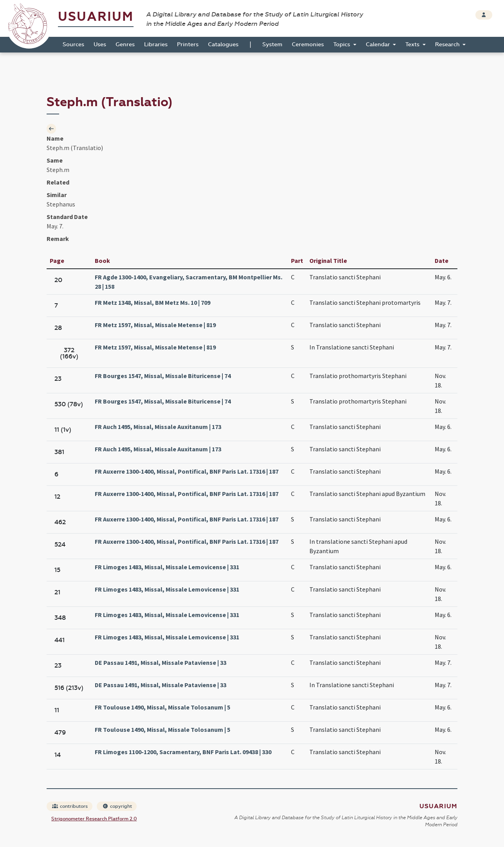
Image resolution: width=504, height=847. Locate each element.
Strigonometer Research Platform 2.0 (94, 819)
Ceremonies (308, 44)
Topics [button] (342, 44)
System (272, 44)
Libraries (156, 44)
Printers (188, 44)
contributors (70, 806)
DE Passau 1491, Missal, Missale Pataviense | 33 (161, 662)
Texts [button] (413, 44)
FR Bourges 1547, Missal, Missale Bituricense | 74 (163, 376)
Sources (73, 44)
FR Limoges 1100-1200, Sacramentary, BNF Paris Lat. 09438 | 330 (183, 752)
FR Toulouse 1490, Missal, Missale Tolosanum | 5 (163, 707)
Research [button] (448, 44)
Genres (125, 44)
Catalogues (223, 44)
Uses (100, 44)
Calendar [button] (379, 44)
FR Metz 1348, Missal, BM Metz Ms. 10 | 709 (153, 302)
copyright (117, 806)
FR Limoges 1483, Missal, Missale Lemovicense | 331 (167, 567)
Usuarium (96, 17)
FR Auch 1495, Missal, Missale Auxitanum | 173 (158, 427)
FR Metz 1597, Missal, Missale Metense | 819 (155, 325)
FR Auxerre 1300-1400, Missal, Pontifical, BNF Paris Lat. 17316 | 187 (187, 471)
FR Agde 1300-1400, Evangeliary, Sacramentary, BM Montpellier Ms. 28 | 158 (189, 282)
